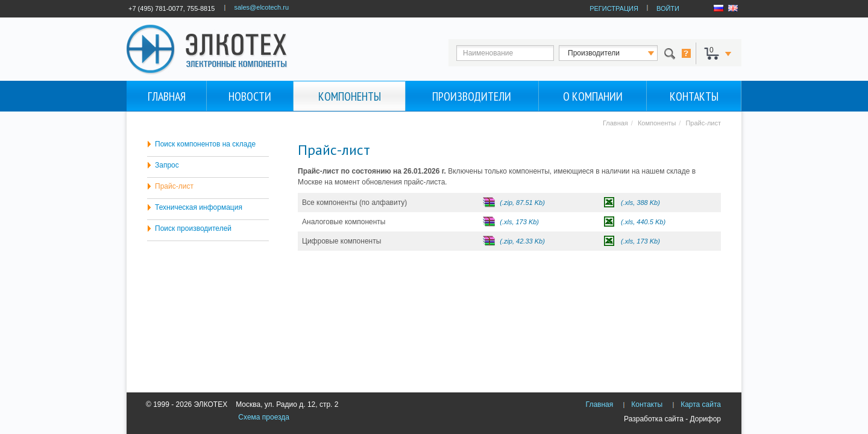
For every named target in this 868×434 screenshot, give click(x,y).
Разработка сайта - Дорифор (672, 419)
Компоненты (350, 96)
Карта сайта (701, 404)
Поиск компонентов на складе (205, 144)
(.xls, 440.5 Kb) (643, 222)
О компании (593, 96)
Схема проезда (264, 417)
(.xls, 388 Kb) (640, 203)
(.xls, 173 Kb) (519, 222)
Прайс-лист (174, 186)
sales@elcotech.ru (261, 7)
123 (619, 53)
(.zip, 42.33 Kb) (522, 241)
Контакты (694, 96)
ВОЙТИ (668, 8)
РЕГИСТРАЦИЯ (614, 8)
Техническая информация (199, 207)
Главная (167, 96)
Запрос (167, 165)
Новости (250, 96)
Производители (472, 96)
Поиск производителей (193, 228)
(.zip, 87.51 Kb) (522, 203)
